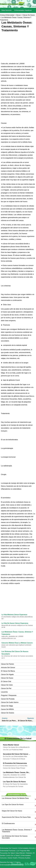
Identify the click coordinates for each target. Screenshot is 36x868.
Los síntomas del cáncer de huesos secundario (15, 837)
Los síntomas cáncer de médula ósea (15, 798)
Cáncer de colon (7, 685)
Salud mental (20, 853)
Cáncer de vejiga (7, 706)
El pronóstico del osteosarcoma (15, 763)
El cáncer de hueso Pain (26, 721)
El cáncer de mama (8, 671)
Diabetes (29, 853)
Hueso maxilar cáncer (11, 745)
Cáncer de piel (6, 688)
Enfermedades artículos (27, 848)
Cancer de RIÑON (7, 709)
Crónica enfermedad (7, 15)
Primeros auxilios (24, 858)
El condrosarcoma (8, 823)
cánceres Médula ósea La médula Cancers (17, 643)
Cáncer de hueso (29, 15)
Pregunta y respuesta (9, 695)
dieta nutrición (6, 10)
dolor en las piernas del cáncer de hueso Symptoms (10, 721)
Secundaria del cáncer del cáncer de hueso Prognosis (17, 754)
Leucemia (4, 692)
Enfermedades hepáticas (23, 10)
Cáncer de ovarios (7, 713)
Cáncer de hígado (7, 674)
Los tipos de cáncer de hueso (14, 782)
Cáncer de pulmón (7, 664)
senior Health (13, 858)
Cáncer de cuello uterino (10, 702)
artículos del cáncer (8, 668)
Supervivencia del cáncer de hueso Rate (16, 817)
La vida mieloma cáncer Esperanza (14, 615)
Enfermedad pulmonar (8, 851)
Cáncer (18, 15)
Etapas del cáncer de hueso (12, 811)
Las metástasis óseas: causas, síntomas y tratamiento (17, 772)
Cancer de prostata (8, 699)
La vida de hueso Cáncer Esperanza (15, 623)
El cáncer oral (6, 681)
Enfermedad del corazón (9, 848)
